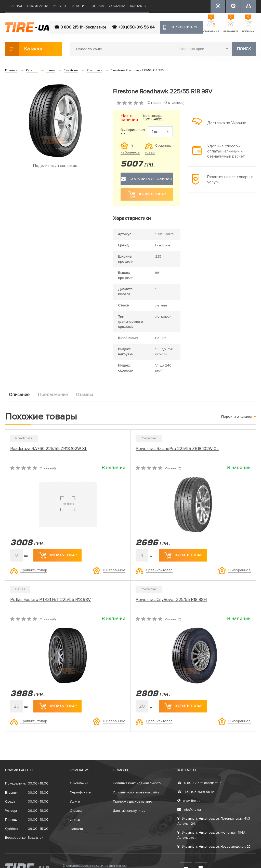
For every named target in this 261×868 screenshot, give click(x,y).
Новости (76, 829)
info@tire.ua (189, 810)
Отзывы (84, 395)
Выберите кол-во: (133, 132)
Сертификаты (80, 792)
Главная (15, 6)
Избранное (231, 27)
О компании (38, 6)
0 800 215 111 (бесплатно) (200, 783)
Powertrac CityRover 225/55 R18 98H (171, 600)
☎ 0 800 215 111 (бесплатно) (80, 27)
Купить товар (57, 555)
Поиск (244, 49)
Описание (19, 395)
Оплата (98, 6)
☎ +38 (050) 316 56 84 (133, 27)
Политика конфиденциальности (137, 783)
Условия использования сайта (136, 792)
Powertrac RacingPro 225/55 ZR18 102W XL (177, 449)
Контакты (138, 6)
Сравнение (211, 27)
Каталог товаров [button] (24, 49)
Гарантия (79, 6)
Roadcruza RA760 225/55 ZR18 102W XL (49, 449)
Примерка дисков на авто (133, 802)
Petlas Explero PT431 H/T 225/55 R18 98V (50, 600)
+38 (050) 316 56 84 (196, 792)
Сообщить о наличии (147, 179)
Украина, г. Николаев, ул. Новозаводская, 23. (214, 847)
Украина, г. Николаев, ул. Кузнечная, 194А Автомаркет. (211, 835)
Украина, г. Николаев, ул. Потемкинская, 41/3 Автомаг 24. (214, 821)
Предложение (53, 395)
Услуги (60, 6)
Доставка (117, 6)
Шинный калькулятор (129, 811)
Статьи (75, 820)
